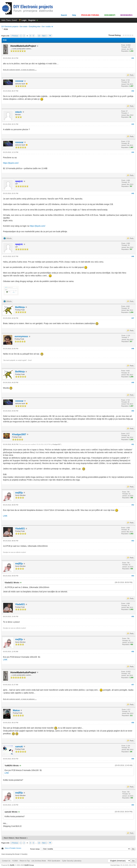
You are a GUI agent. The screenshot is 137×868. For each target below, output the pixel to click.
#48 (133, 349)
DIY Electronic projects (10, 27)
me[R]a (19, 493)
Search (64, 15)
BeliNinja (20, 307)
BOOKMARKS (126, 15)
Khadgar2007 (19, 434)
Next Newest (21, 838)
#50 (133, 411)
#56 (133, 652)
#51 (133, 444)
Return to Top (25, 861)
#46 (133, 256)
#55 (133, 616)
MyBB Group (29, 865)
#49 (133, 382)
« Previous (15, 36)
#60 (133, 805)
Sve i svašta (46, 27)
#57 (133, 685)
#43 (133, 124)
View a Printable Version (13, 848)
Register (32, 20)
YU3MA (15, 861)
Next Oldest (9, 838)
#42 (133, 91)
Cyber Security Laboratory (72, 861)
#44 (133, 152)
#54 (133, 576)
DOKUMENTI (110, 15)
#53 (133, 541)
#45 (133, 193)
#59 (133, 759)
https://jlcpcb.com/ (11, 163)
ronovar (19, 81)
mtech (18, 112)
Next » (44, 36)
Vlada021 (20, 529)
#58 (133, 723)
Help (74, 15)
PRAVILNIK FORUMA (90, 15)
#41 (133, 58)
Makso (16, 710)
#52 (133, 505)
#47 (133, 318)
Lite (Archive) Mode (39, 861)
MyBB (12, 865)
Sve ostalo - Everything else (30, 27)
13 (39, 36)
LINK (5, 516)
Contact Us (6, 861)
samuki (19, 747)
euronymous (21, 336)
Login (24, 20)
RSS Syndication (54, 861)
